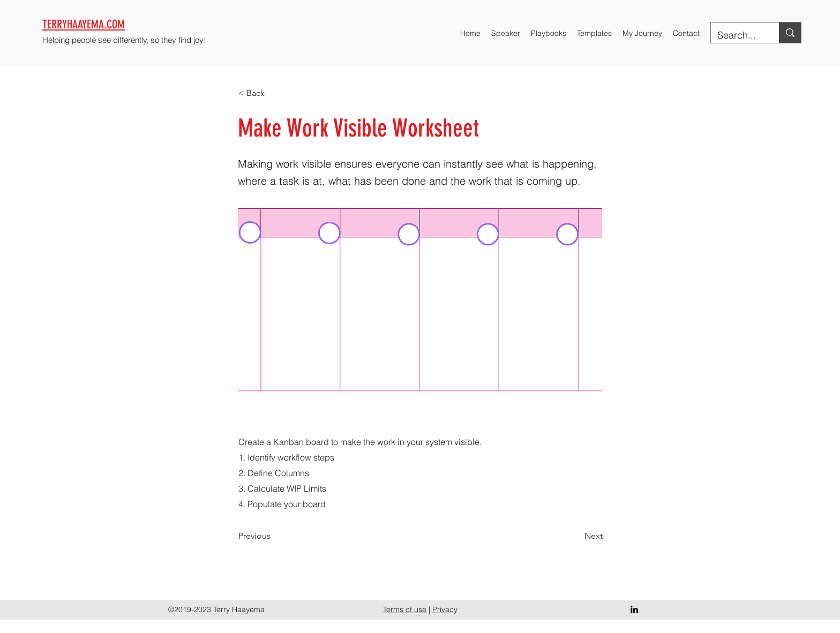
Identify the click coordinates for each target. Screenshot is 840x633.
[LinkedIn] (634, 609)
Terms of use (405, 609)
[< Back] (274, 93)
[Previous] (274, 536)
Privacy (445, 609)
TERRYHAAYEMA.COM (84, 24)
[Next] (576, 536)
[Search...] (737, 35)
